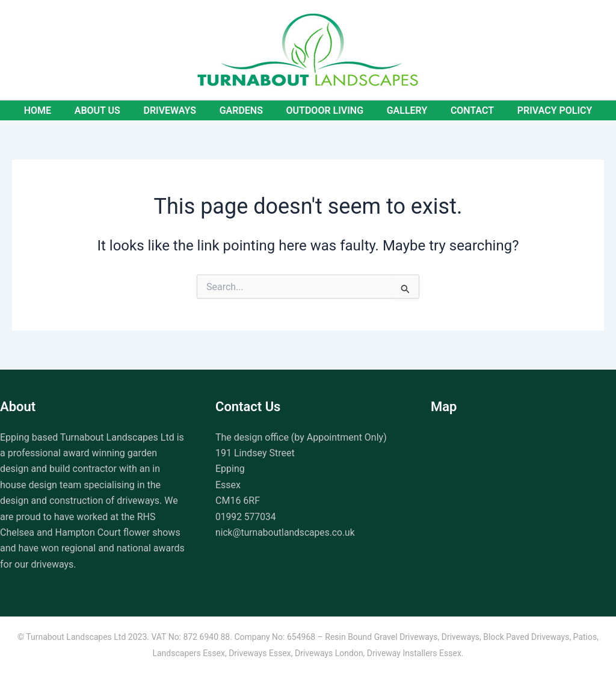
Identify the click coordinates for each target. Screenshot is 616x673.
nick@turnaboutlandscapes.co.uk (287, 532)
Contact (462, 110)
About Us (107, 110)
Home (51, 110)
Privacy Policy (541, 110)
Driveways (176, 110)
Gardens (243, 110)
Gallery (401, 110)
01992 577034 (246, 517)
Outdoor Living (322, 110)
